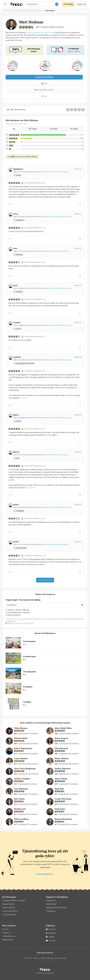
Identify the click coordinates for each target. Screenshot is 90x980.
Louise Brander (21, 758)
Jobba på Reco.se (9, 936)
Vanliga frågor (51, 904)
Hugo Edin (59, 789)
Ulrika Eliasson (21, 728)
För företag (68, 4)
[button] (44, 83)
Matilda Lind (20, 809)
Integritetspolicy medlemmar (56, 908)
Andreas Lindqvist (22, 779)
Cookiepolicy (51, 911)
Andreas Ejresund (62, 769)
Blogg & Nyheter (8, 904)
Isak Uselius (19, 799)
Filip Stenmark (61, 748)
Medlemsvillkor (8, 940)
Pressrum (6, 933)
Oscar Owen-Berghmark (25, 769)
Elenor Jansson (61, 738)
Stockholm (28, 958)
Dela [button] (44, 96)
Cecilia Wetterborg (63, 799)
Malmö (43, 958)
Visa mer (24, 398)
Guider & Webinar (9, 908)
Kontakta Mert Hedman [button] (44, 90)
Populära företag (60, 958)
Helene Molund (62, 758)
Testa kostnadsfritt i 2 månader (14, 901)
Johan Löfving (61, 779)
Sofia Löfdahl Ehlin (63, 728)
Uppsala (50, 958)
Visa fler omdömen (45, 580)
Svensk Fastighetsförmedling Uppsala (40, 33)
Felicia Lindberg (21, 819)
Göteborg (36, 958)
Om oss (5, 929)
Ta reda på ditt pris (9, 915)
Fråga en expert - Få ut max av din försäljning (23, 600)
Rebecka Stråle (21, 738)
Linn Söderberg (21, 789)
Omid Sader (60, 809)
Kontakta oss (51, 901)
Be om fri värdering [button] (44, 77)
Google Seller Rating (10, 911)
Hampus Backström (63, 819)
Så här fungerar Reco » (45, 874)
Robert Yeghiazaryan (23, 748)
